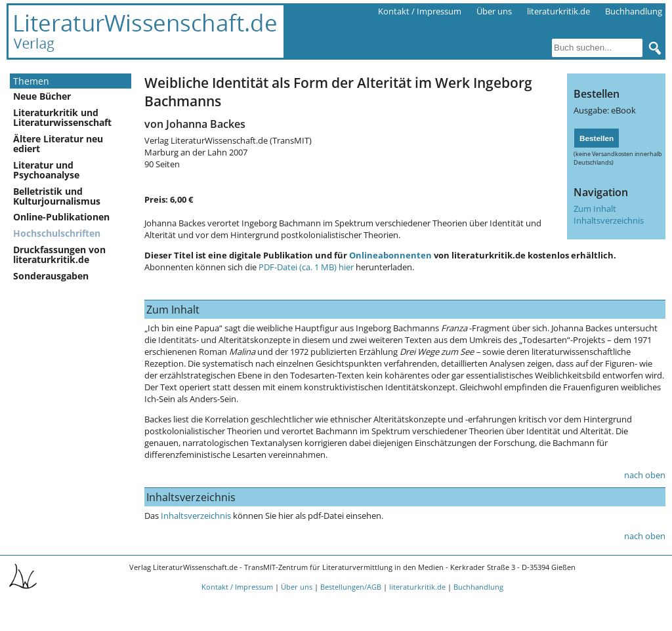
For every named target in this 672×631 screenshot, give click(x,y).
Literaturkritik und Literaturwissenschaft (62, 117)
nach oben (645, 475)
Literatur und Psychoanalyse (46, 170)
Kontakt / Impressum (420, 11)
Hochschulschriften (57, 233)
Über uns (494, 11)
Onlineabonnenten (390, 255)
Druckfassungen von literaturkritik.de (59, 254)
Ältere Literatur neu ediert (58, 144)
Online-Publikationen (61, 217)
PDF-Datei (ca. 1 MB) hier (306, 267)
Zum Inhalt (595, 209)
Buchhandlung (634, 11)
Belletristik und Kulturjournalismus (57, 196)
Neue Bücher (42, 96)
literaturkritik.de (558, 11)
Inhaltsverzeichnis (609, 220)
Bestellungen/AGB (351, 587)
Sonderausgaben (51, 276)
